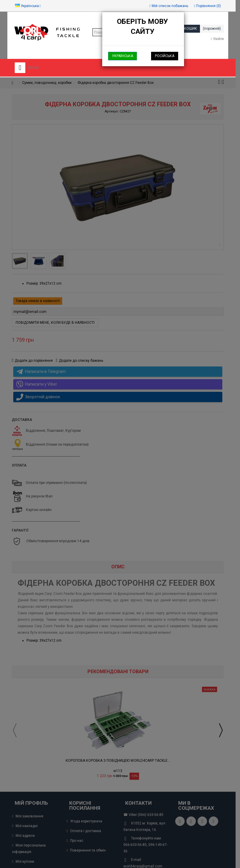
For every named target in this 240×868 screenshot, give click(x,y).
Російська (165, 56)
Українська (123, 56)
